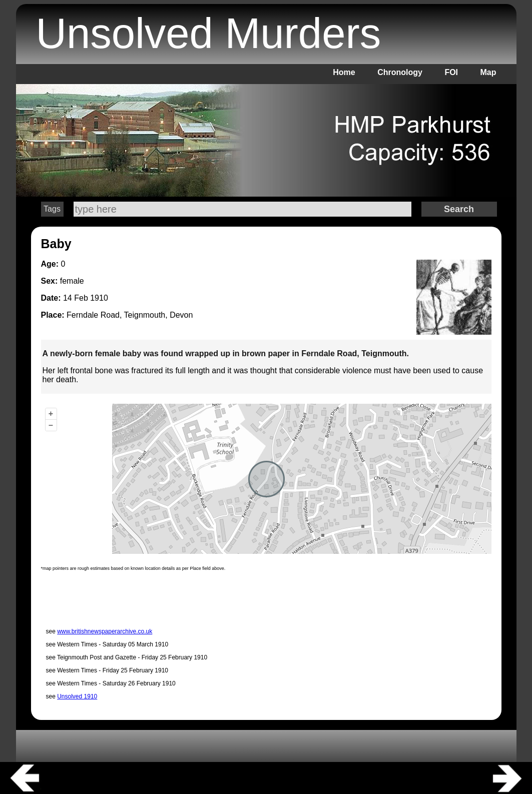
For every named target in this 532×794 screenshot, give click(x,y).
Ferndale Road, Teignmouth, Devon (130, 315)
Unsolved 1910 (77, 696)
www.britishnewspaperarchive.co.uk (105, 631)
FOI (451, 72)
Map (488, 72)
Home (344, 72)
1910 (99, 298)
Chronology (400, 72)
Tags (52, 209)
